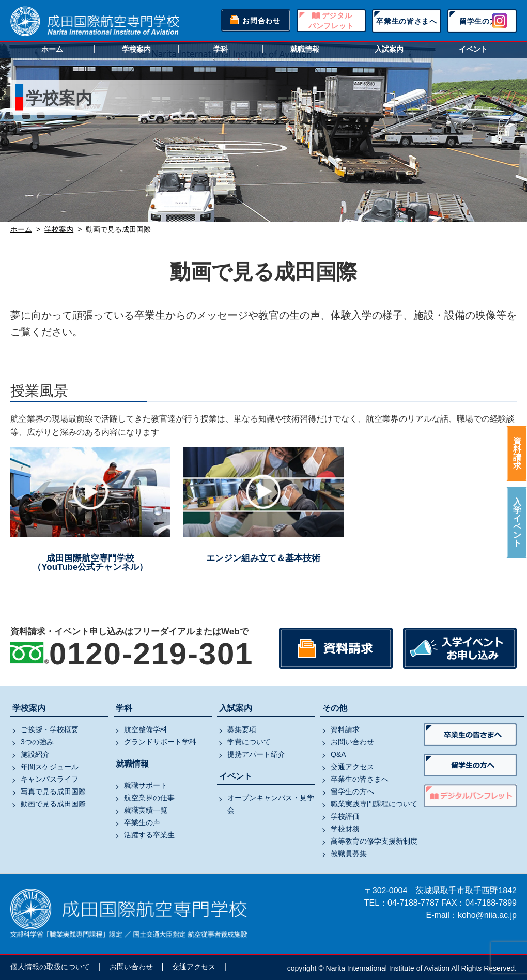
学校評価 (345, 816)
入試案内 (389, 49)
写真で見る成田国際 (53, 791)
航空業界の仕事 (149, 798)
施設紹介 (35, 754)
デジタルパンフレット (331, 21)
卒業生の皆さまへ (407, 21)
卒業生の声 (142, 822)
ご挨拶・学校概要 (50, 729)
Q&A (338, 754)
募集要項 (242, 729)
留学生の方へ (482, 21)
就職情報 (305, 49)
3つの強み (37, 742)
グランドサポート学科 (160, 742)
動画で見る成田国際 (53, 804)
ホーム (52, 49)
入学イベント (517, 523)
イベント (473, 49)
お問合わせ (261, 21)
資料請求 (517, 453)
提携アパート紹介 (256, 754)
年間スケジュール (50, 767)
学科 (221, 49)
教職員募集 (349, 853)
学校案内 (136, 49)
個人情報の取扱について (50, 967)
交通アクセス (352, 767)
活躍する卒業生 (149, 835)
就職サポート (146, 785)
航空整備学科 (146, 729)
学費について (249, 742)
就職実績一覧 (146, 810)
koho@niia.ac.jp (487, 915)
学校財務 (345, 829)
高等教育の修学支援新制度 (374, 841)
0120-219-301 (151, 654)
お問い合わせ (352, 742)
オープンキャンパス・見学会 (271, 804)
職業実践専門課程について (374, 804)
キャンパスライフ (50, 779)
